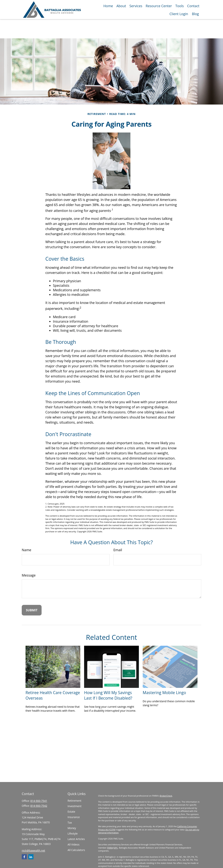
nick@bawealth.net (33, 851)
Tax (70, 823)
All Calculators (76, 850)
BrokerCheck (166, 796)
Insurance (74, 817)
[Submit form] (32, 610)
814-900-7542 (39, 806)
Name (26, 550)
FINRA (110, 848)
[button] (108, 6)
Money (72, 828)
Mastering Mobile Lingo (164, 692)
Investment (75, 806)
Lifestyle (73, 834)
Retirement (75, 801)
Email (118, 550)
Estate (71, 812)
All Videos (74, 844)
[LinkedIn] (31, 857)
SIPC (116, 848)
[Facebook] (24, 857)
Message (29, 575)
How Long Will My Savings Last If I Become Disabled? (108, 695)
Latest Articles (76, 839)
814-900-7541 (39, 801)
